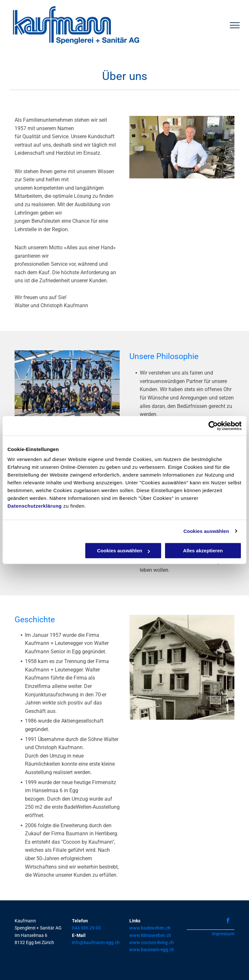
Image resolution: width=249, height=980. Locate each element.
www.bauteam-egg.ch (152, 950)
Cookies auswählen (206, 531)
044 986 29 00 (86, 928)
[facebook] (228, 921)
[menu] (235, 25)
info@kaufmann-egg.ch (96, 942)
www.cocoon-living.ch (152, 942)
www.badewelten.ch (150, 928)
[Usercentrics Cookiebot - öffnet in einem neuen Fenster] (213, 426)
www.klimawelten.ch (150, 935)
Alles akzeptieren (203, 551)
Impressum (223, 934)
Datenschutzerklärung (35, 506)
